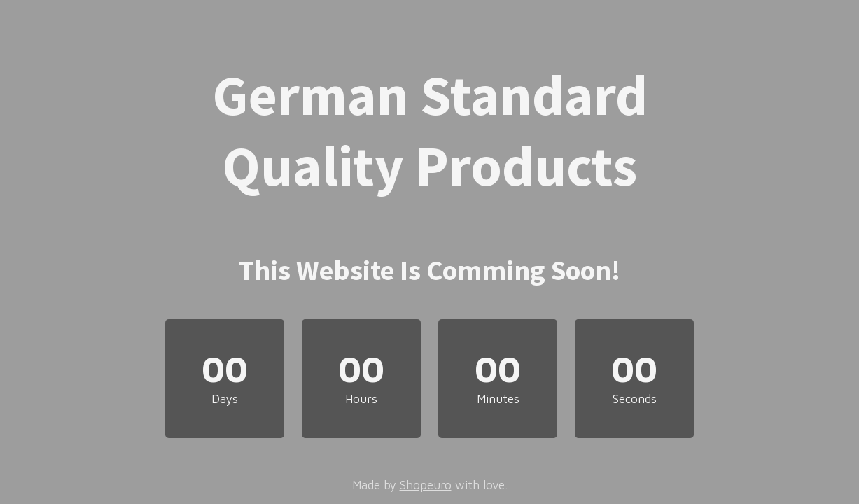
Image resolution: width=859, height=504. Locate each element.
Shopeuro (426, 485)
